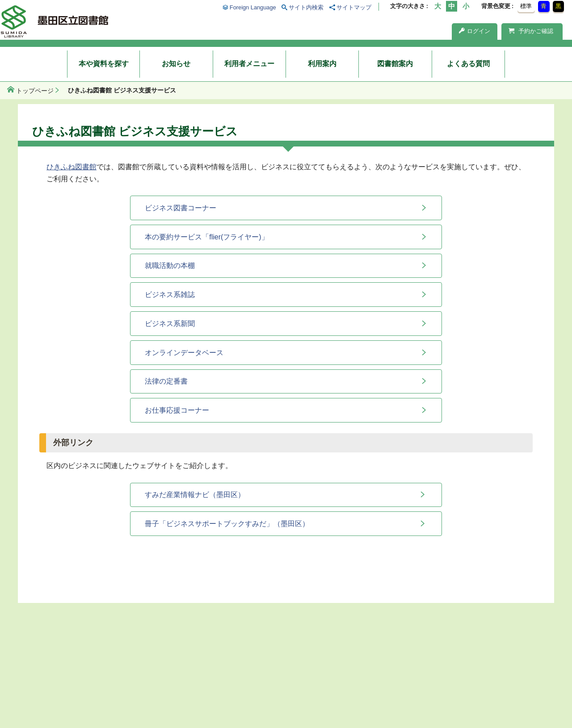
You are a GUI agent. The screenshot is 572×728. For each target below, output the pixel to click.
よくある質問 (468, 64)
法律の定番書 (166, 381)
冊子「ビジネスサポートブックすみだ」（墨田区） (227, 524)
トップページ (35, 91)
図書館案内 (395, 64)
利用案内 (322, 64)
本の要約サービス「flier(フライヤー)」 (206, 237)
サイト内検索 (306, 7)
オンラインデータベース (184, 353)
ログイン (475, 31)
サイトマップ (354, 7)
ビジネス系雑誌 (170, 295)
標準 (526, 6)
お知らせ (176, 64)
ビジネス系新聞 (170, 324)
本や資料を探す (104, 64)
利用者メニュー (249, 64)
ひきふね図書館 (71, 167)
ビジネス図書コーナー (181, 208)
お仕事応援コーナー (177, 410)
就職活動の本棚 (170, 266)
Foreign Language (253, 7)
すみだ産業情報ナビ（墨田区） (195, 495)
